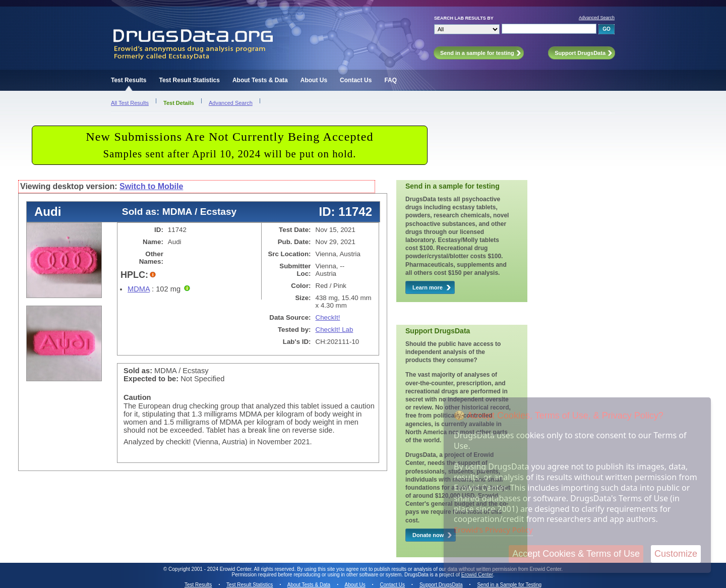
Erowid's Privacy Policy (493, 530)
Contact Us (356, 80)
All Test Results (130, 103)
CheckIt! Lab (335, 330)
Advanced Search (597, 18)
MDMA (139, 289)
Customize (676, 554)
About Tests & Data (260, 80)
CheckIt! (328, 317)
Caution (137, 397)
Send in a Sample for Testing (509, 585)
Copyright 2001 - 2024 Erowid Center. (210, 569)
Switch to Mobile (151, 186)
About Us (314, 80)
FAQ (390, 80)
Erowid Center (477, 575)
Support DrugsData (441, 585)
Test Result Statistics (189, 80)
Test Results (129, 80)
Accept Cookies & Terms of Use (576, 554)
